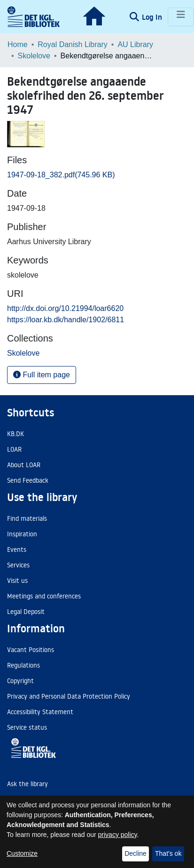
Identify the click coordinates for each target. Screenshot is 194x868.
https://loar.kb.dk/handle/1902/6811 (66, 320)
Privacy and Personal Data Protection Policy (69, 696)
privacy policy (118, 835)
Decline (136, 853)
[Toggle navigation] (181, 17)
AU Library (135, 44)
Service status (27, 727)
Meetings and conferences (44, 596)
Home (18, 44)
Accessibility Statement (40, 712)
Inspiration (22, 534)
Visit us (17, 581)
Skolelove (34, 56)
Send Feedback (28, 480)
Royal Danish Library (73, 44)
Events (17, 549)
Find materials (27, 518)
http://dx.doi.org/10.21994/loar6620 (65, 308)
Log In (153, 17)
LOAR (14, 449)
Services (18, 565)
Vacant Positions (31, 650)
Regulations (23, 665)
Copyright (20, 681)
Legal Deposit (26, 612)
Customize (22, 853)
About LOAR (24, 465)
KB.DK (16, 434)
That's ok (168, 853)
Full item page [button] (42, 375)
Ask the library (27, 784)
